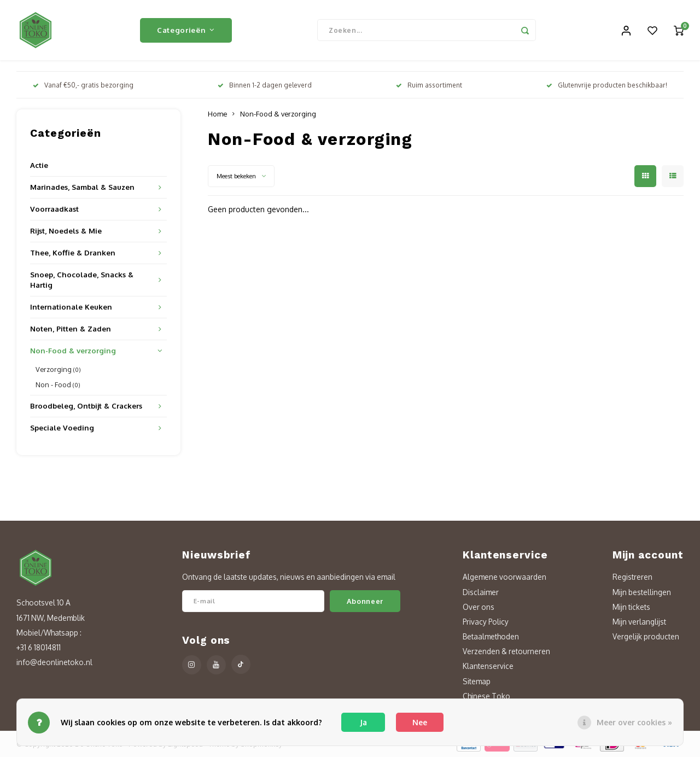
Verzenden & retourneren (506, 651)
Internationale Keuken (71, 307)
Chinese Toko (486, 696)
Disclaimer (481, 592)
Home (217, 114)
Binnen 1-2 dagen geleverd (265, 85)
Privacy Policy (486, 622)
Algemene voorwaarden (504, 577)
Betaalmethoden (491, 636)
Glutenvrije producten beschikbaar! (607, 85)
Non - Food (58, 385)
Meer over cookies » (634, 722)
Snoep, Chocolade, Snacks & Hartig (82, 279)
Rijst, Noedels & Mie (66, 231)
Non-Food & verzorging (73, 350)
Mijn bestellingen (642, 592)
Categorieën (186, 30)
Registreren (632, 577)
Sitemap (477, 681)
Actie (39, 165)
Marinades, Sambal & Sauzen (82, 187)
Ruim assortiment (429, 85)
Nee (420, 722)
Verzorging (58, 369)
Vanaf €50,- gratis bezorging (83, 85)
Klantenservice (488, 666)
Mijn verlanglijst (639, 622)
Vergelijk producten (646, 636)
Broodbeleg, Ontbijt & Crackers (86, 406)
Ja (363, 722)
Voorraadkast (54, 209)
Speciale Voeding (62, 427)
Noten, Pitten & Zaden (71, 328)
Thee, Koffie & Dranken (73, 252)
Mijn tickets (631, 607)
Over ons (479, 607)
